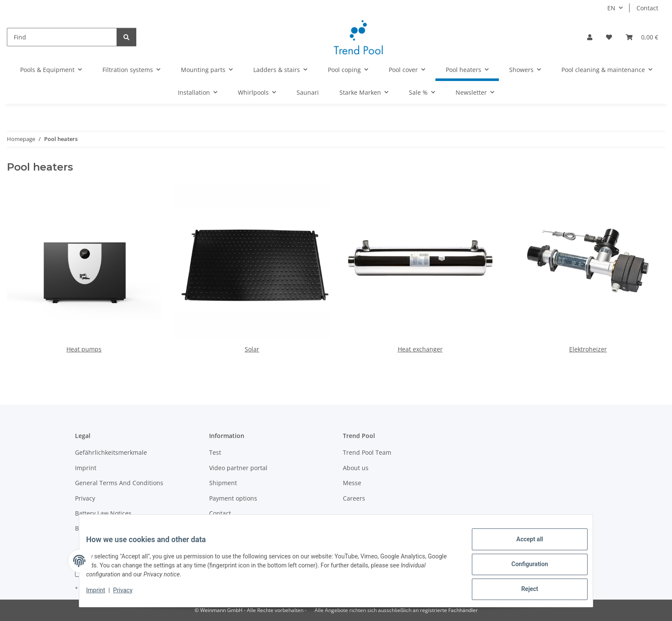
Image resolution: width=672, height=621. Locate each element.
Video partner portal (238, 468)
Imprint (102, 594)
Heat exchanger (420, 349)
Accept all (523, 546)
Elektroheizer (588, 349)
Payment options (233, 498)
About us (356, 468)
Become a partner (101, 528)
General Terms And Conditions (119, 483)
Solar (252, 349)
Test (215, 452)
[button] (590, 37)
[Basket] (642, 37)
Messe (352, 483)
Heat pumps (84, 349)
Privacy (130, 594)
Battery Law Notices (103, 513)
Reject (523, 591)
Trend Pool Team (367, 452)
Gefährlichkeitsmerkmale (111, 452)
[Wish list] (609, 37)
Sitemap (221, 528)
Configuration (523, 568)
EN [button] (611, 8)
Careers (354, 498)
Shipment (223, 483)
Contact (647, 8)
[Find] (62, 37)
